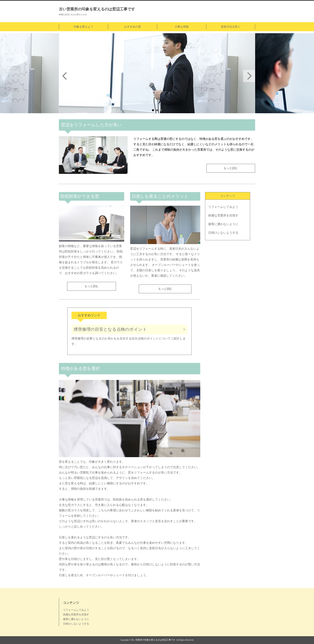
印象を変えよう (84, 27)
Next (249, 76)
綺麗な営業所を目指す (223, 215)
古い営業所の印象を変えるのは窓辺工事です (97, 9)
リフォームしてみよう (223, 207)
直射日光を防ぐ (231, 27)
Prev (65, 76)
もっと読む (231, 168)
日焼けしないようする (223, 233)
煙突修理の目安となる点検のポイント (110, 329)
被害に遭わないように (223, 224)
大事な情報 (182, 27)
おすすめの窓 (133, 27)
